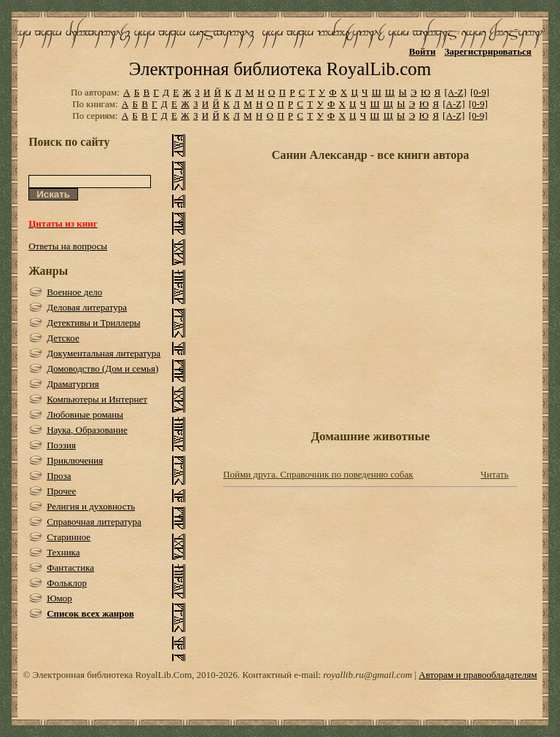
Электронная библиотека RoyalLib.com (280, 69)
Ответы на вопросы (68, 246)
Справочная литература (94, 522)
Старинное (69, 537)
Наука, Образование (87, 430)
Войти (423, 51)
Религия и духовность (91, 506)
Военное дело (74, 292)
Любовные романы (85, 414)
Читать (494, 474)
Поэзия (61, 445)
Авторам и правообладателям (478, 675)
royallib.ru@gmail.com (367, 675)
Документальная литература (104, 353)
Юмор (59, 598)
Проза (59, 476)
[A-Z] (455, 92)
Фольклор (67, 583)
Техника (63, 552)
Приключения (75, 460)
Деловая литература (87, 307)
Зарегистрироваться (487, 51)
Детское (63, 338)
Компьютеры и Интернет (97, 399)
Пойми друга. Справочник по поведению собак (318, 474)
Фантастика (70, 568)
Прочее (61, 491)
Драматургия (73, 384)
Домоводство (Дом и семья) (102, 368)
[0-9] (480, 92)
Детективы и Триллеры (93, 323)
